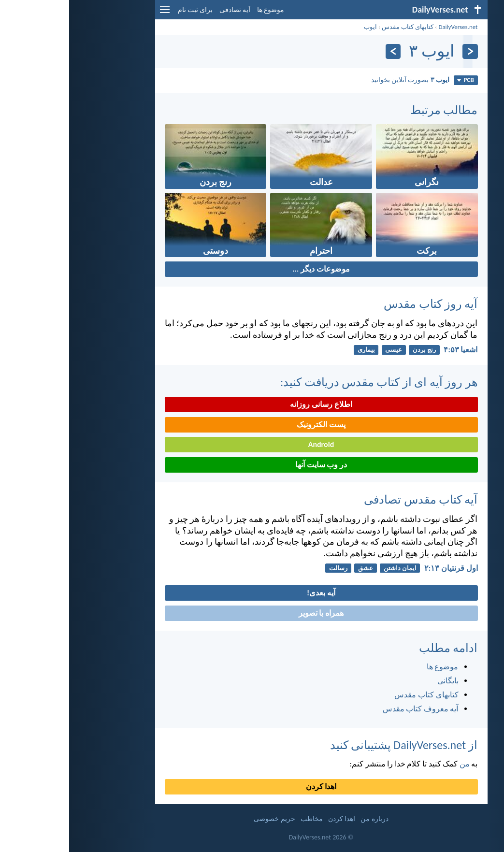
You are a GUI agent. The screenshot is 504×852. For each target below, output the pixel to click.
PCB (396, 80)
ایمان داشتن (331, 568)
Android (252, 444)
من (396, 764)
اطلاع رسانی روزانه (252, 404)
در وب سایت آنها (252, 465)
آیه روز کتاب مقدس (361, 304)
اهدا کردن (252, 787)
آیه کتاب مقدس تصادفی (352, 499)
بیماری (297, 350)
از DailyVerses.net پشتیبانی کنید (335, 745)
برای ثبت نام (126, 10)
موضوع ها (202, 10)
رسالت (269, 568)
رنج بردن (355, 350)
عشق (296, 568)
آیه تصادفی (166, 10)
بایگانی (379, 681)
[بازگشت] (401, 51)
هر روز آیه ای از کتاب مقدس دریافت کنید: (310, 382)
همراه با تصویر (252, 613)
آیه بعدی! (252, 593)
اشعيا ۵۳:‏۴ (391, 350)
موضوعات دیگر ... (252, 269)
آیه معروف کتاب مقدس (352, 709)
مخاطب (243, 819)
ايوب (301, 27)
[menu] (96, 13)
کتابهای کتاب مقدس (338, 27)
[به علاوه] (324, 51)
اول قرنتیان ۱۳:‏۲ (382, 568)
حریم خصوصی (205, 819)
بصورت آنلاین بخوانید (341, 80)
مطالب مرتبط (375, 110)
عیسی (324, 350)
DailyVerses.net (389, 27)
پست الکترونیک (252, 425)
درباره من (305, 819)
